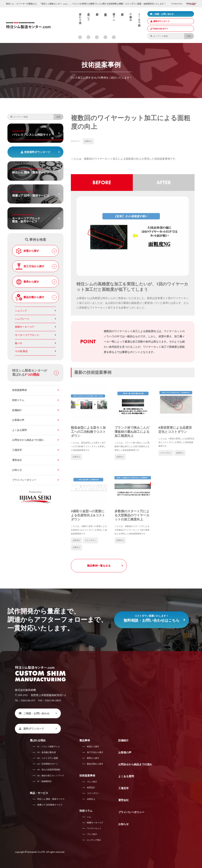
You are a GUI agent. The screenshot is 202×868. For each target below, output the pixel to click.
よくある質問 (139, 17)
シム (89, 817)
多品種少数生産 (47, 752)
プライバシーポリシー (24, 480)
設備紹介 (122, 12)
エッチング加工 (94, 840)
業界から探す (36, 282)
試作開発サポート (48, 764)
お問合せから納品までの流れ (28, 440)
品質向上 (88, 141)
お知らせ (17, 470)
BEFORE (102, 182)
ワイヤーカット (94, 828)
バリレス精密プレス (49, 746)
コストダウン (166, 453)
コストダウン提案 (48, 758)
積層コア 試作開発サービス (50, 805)
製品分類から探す (36, 297)
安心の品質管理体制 (49, 770)
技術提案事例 (105, 12)
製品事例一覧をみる (99, 566)
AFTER (164, 182)
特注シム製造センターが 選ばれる (35, 373)
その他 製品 (21, 351)
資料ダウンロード (160, 21)
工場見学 (17, 450)
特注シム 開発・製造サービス (51, 799)
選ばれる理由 (80, 16)
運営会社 (17, 460)
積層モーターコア (25, 327)
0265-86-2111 (159, 29)
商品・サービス (88, 16)
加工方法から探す (36, 266)
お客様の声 (131, 14)
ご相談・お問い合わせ (162, 14)
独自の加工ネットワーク (51, 776)
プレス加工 (92, 782)
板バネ (19, 343)
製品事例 (97, 12)
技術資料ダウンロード (36, 152)
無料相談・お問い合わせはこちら (152, 617)
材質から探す (36, 251)
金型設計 (76, 540)
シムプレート (22, 319)
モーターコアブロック (27, 335)
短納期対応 (44, 781)
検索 (189, 36)
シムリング (21, 311)
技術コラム (114, 16)
